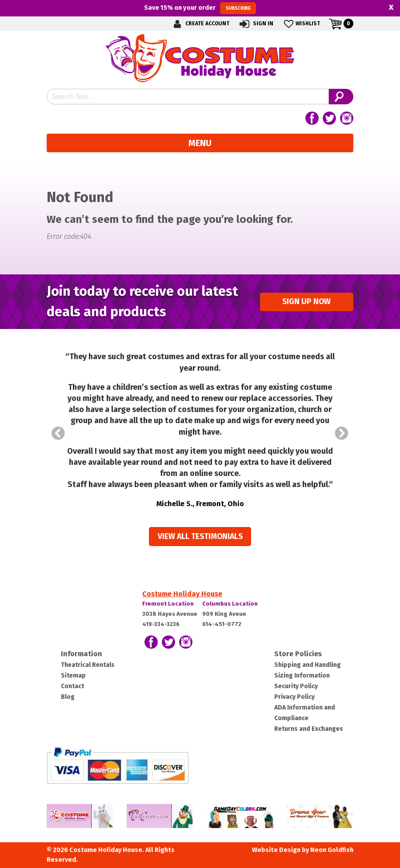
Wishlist (301, 24)
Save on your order (200, 8)
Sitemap (73, 676)
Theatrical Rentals (88, 665)
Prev (58, 433)
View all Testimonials (200, 537)
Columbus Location (230, 604)
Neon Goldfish (332, 850)
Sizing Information (302, 676)
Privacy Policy (294, 697)
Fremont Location (168, 604)
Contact (72, 686)
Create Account (200, 24)
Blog (68, 697)
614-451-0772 (222, 624)
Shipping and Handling (308, 665)
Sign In (256, 24)
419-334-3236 (161, 624)
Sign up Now (306, 302)
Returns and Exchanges (309, 729)
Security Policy (296, 686)
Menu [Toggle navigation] (200, 143)
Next (342, 433)
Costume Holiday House (182, 594)
